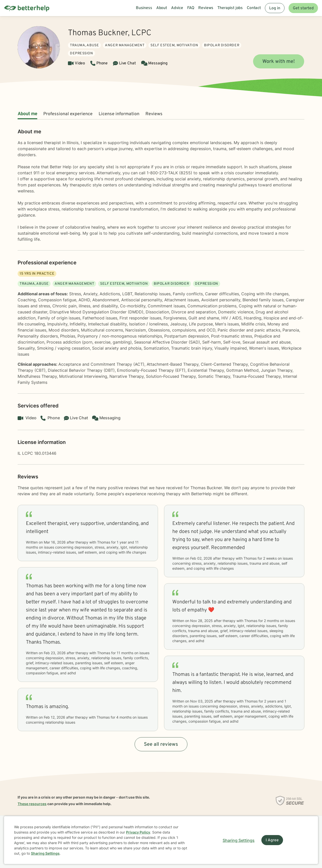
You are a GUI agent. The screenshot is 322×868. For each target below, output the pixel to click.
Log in (275, 8)
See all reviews (161, 745)
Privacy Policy (138, 832)
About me (27, 114)
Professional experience (68, 114)
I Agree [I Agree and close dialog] (272, 840)
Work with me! (279, 62)
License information (119, 114)
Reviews (154, 114)
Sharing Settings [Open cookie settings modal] (239, 840)
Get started (303, 8)
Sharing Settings (45, 853)
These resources (32, 804)
